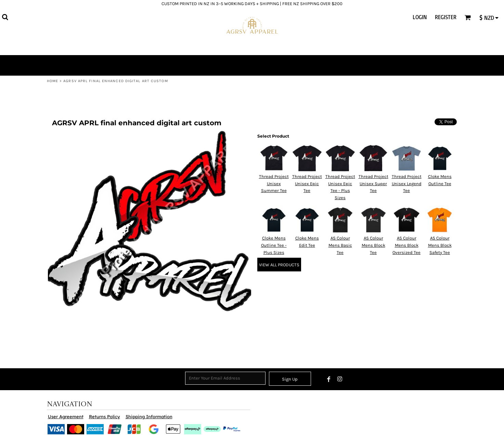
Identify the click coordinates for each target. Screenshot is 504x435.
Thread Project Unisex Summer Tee (274, 184)
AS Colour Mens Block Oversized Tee (406, 245)
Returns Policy (105, 417)
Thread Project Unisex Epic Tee (307, 184)
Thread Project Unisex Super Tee (373, 184)
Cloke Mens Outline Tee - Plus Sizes (274, 245)
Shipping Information (149, 417)
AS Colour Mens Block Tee (373, 245)
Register (446, 17)
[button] (5, 17)
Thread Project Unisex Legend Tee (407, 184)
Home (53, 81)
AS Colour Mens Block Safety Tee (440, 245)
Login (420, 17)
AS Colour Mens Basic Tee (340, 245)
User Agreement (66, 417)
